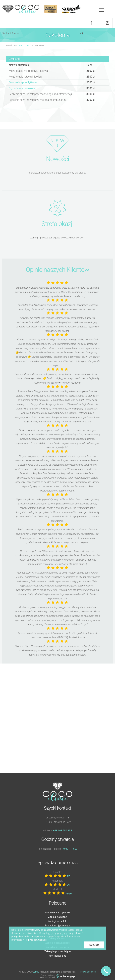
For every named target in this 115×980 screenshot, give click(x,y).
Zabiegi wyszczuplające (57, 951)
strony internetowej (47, 977)
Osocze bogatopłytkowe (23, 82)
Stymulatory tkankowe (22, 88)
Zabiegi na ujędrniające (57, 926)
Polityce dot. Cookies (36, 940)
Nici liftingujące (57, 956)
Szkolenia (14, 59)
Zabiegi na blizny (57, 917)
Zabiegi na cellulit (58, 921)
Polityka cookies (88, 972)
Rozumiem (94, 945)
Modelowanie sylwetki (57, 913)
